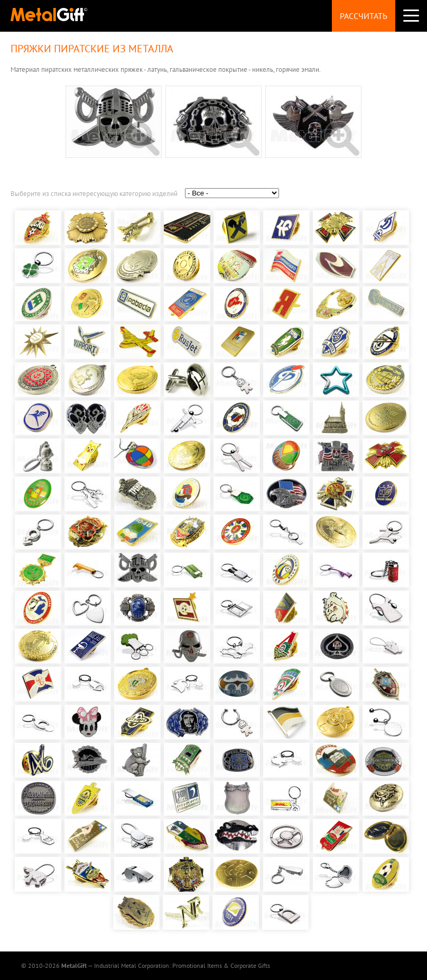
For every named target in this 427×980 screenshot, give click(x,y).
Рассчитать (364, 16)
